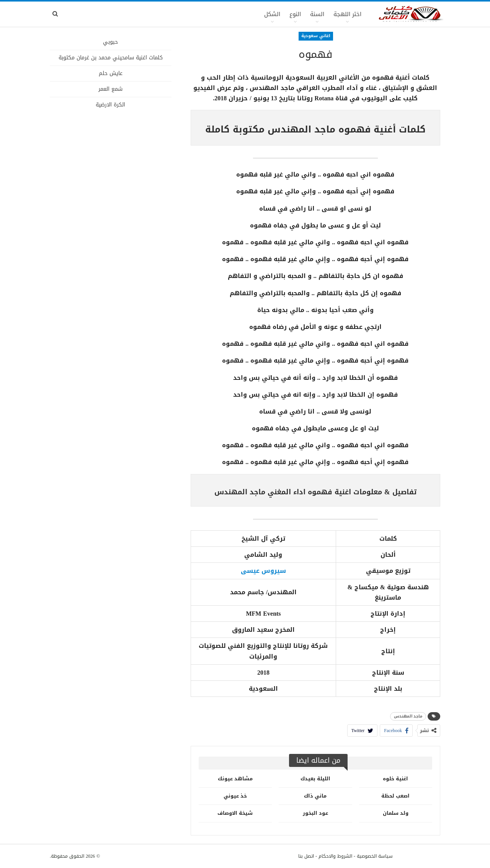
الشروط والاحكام (335, 856)
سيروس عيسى (263, 571)
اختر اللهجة (347, 14)
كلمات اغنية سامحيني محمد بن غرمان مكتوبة (111, 58)
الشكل (272, 14)
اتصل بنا (306, 856)
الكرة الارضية (110, 105)
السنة (317, 14)
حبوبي (110, 42)
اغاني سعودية (316, 36)
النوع (295, 14)
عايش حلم (111, 73)
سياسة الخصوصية (375, 856)
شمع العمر (110, 89)
